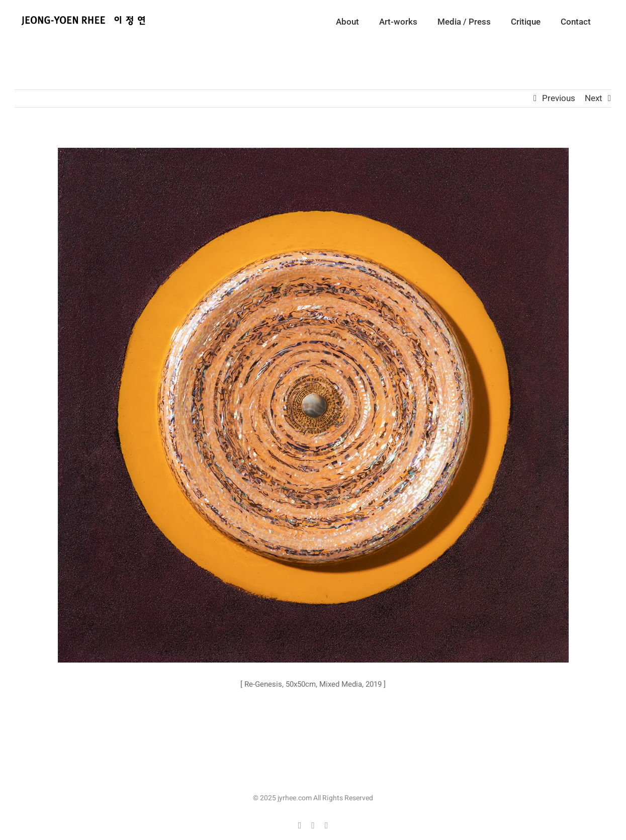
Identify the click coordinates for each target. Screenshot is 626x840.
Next (594, 98)
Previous (559, 98)
